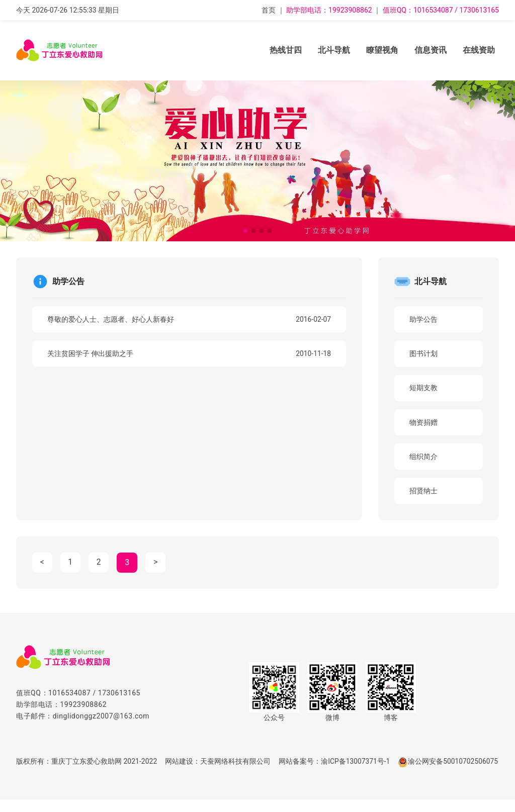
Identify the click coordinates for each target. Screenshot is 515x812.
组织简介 (424, 458)
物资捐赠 (424, 423)
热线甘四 (286, 50)
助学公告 (424, 319)
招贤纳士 (424, 493)
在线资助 (479, 50)
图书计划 (424, 354)
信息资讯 (431, 50)
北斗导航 (334, 50)
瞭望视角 (382, 50)
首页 (269, 10)
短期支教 (424, 389)
